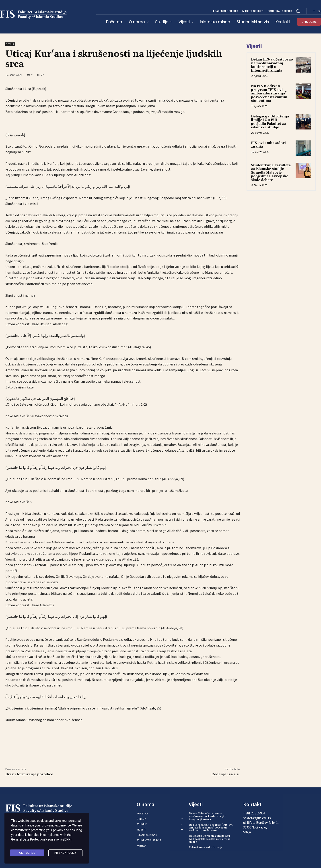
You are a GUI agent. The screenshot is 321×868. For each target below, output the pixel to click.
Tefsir (10, 44)
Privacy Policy (65, 853)
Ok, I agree (27, 853)
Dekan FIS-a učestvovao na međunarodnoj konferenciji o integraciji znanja (272, 65)
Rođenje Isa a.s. (226, 774)
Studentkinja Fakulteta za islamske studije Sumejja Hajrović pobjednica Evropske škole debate (271, 173)
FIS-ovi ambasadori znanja (268, 145)
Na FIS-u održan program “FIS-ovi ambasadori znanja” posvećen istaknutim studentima (269, 93)
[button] (298, 11)
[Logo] (42, 809)
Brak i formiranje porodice (29, 774)
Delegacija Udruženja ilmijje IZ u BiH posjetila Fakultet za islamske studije (270, 122)
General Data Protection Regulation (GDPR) (41, 842)
